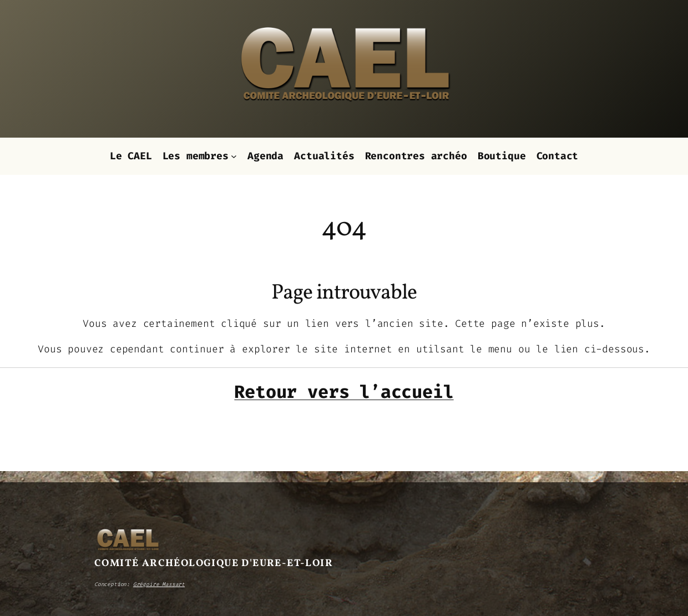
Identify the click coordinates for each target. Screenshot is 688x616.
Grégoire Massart (159, 584)
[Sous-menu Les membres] (234, 156)
